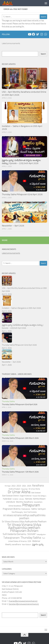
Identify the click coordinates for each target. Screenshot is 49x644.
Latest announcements (11, 43)
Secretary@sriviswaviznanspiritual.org (24, 604)
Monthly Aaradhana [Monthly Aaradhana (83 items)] (24, 502)
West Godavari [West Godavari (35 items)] (27, 545)
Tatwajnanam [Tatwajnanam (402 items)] (11, 538)
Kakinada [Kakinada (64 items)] (29, 499)
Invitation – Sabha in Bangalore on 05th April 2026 (21, 308)
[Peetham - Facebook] (34, 34)
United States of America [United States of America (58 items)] (17, 541)
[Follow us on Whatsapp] (46, 34)
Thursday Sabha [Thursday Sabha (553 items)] (31, 538)
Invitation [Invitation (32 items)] (15, 499)
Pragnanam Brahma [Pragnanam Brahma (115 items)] (12, 509)
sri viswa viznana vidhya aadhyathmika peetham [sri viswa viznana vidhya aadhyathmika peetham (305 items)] (24, 517)
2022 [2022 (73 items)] (13, 486)
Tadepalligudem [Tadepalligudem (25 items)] (41, 535)
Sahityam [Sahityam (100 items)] (42, 509)
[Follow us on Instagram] (42, 34)
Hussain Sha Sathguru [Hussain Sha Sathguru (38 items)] (39, 496)
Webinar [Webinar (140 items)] (36, 541)
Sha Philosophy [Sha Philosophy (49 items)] (17, 512)
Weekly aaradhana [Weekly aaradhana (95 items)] (13, 544)
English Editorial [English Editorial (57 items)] (26, 496)
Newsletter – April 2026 (13, 226)
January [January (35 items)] (22, 499)
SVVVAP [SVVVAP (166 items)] (31, 534)
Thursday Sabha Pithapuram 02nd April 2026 (22, 194)
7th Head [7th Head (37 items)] (8, 486)
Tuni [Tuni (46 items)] (43, 538)
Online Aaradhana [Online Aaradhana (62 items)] (15, 506)
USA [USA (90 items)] (29, 541)
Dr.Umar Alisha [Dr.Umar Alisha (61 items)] (34, 489)
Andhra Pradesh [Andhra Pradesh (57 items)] (14, 489)
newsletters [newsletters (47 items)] (38, 502)
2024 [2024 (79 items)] (24, 486)
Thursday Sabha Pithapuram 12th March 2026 (20, 472)
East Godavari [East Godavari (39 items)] (36, 493)
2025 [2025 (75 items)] (29, 486)
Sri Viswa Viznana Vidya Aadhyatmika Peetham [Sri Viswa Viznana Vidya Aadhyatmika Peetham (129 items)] (24, 522)
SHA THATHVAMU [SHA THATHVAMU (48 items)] (30, 512)
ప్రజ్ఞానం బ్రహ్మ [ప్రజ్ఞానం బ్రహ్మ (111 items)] (38, 544)
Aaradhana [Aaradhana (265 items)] (38, 486)
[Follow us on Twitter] (38, 34)
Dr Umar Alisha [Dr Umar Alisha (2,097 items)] (19, 492)
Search (43, 54)
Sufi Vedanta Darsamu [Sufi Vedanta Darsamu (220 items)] (15, 534)
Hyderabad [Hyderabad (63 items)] (7, 499)
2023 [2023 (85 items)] (19, 486)
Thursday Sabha (8, 401)
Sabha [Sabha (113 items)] (34, 509)
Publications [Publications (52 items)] (26, 509)
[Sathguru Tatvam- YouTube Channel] (29, 34)
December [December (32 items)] (24, 489)
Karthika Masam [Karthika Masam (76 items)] (39, 499)
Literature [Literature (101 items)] (11, 502)
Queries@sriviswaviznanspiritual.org (23, 601)
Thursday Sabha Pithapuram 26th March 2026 (20, 438)
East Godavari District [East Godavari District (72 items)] (11, 496)
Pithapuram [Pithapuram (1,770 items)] (31, 505)
